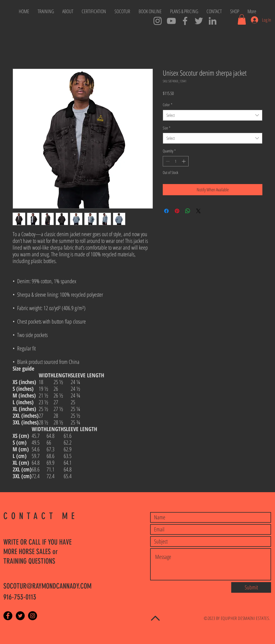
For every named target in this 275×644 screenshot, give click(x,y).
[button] (242, 19)
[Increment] (184, 161)
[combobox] (213, 115)
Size (167, 128)
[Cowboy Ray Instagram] (158, 21)
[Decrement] (167, 161)
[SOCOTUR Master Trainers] (185, 21)
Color (168, 105)
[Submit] (251, 587)
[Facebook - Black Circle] (8, 616)
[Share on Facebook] (166, 211)
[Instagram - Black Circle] (33, 616)
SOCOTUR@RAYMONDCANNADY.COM (47, 586)
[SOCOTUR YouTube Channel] (171, 21)
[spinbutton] (176, 161)
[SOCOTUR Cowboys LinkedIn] (213, 21)
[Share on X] (198, 211)
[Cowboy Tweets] (199, 21)
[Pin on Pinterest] (177, 211)
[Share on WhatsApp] (188, 211)
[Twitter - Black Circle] (20, 616)
